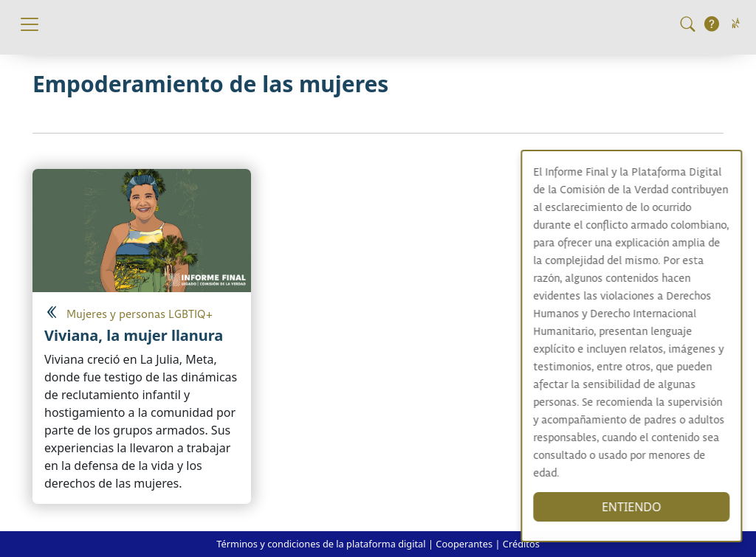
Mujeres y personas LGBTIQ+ (140, 315)
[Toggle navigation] (30, 24)
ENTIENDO (646, 507)
